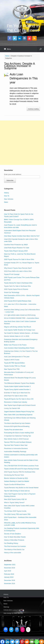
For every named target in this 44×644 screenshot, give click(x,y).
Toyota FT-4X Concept (12, 274)
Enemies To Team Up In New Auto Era (17, 393)
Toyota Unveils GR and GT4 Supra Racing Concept (21, 469)
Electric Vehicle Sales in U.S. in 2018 (17, 336)
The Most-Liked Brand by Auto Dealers (17, 423)
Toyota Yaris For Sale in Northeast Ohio (17, 286)
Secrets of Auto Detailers (12, 534)
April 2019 (8, 571)
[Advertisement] (22, 143)
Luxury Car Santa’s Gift (12, 408)
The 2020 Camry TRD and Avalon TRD (17, 514)
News (6, 202)
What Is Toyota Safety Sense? (14, 503)
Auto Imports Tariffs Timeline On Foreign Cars (20, 330)
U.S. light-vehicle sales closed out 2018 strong (20, 315)
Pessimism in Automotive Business (16, 448)
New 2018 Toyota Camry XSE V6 (15, 499)
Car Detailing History (11, 543)
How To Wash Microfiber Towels (15, 537)
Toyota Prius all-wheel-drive (13, 430)
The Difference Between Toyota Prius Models (19, 383)
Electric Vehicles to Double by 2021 (16, 478)
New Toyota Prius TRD (12, 369)
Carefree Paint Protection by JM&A (16, 245)
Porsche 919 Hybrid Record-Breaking (17, 426)
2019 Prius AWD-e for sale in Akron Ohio (18, 271)
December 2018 (10, 580)
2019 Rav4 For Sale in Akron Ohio (16, 396)
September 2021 (10, 565)
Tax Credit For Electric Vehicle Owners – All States (21, 333)
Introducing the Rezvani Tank (14, 475)
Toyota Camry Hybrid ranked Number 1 (17, 389)
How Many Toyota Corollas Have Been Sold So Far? (22, 236)
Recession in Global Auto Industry (16, 402)
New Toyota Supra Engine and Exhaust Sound (20, 405)
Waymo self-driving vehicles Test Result (17, 327)
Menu (8, 49)
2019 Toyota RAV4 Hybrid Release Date (18, 301)
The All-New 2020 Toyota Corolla (15, 511)
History (6, 193)
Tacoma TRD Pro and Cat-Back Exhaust (18, 442)
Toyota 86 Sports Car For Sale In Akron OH (19, 399)
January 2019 (9, 577)
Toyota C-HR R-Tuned (12, 360)
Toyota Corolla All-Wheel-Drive (14, 484)
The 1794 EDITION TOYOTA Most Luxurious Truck (21, 466)
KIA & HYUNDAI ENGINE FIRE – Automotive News (21, 318)
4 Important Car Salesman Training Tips (18, 436)
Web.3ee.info (18, 613)
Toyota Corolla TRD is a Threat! (15, 366)
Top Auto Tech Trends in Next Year (16, 445)
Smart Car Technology (12, 292)
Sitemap (6, 607)
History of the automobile (13, 553)
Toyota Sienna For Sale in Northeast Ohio (18, 283)
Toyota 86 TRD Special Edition (14, 363)
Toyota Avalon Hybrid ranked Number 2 (17, 386)
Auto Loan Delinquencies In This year (24, 78)
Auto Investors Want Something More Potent (19, 348)
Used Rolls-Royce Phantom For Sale (17, 248)
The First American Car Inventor (15, 546)
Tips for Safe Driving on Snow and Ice (17, 491)
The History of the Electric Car (14, 549)
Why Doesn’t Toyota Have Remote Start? (18, 268)
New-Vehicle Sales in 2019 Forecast (16, 439)
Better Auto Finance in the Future (15, 345)
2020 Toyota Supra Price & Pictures (16, 289)
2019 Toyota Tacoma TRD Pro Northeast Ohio (20, 472)
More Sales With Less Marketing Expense (18, 415)
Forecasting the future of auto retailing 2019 (19, 433)
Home (7, 56)
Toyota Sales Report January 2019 (16, 251)
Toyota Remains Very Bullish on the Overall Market (21, 488)
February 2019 (9, 574)
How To (7, 196)
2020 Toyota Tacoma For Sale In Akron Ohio (19, 259)
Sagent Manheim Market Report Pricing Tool (19, 412)
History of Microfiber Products (14, 540)
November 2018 (10, 583)
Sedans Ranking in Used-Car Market (17, 481)
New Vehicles (9, 199)
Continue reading (33, 109)
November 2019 (10, 568)
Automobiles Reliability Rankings (15, 451)
